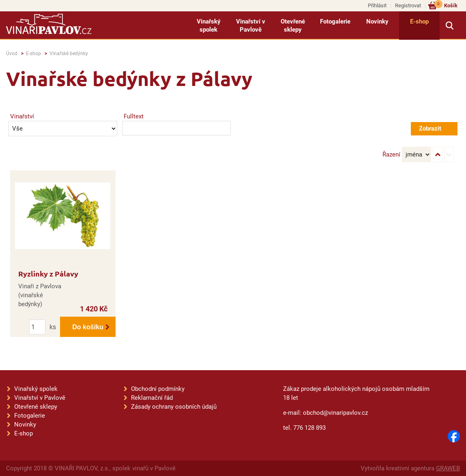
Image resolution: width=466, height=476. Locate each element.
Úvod (12, 54)
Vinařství (22, 116)
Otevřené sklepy (293, 26)
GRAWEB (448, 468)
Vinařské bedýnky (69, 54)
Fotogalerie (335, 21)
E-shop (419, 21)
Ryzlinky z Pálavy (48, 273)
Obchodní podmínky (158, 389)
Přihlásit (377, 5)
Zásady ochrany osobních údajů (174, 407)
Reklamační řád (152, 398)
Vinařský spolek (209, 26)
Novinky (377, 21)
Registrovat (408, 5)
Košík (446, 5)
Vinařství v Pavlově (251, 26)
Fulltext (134, 116)
